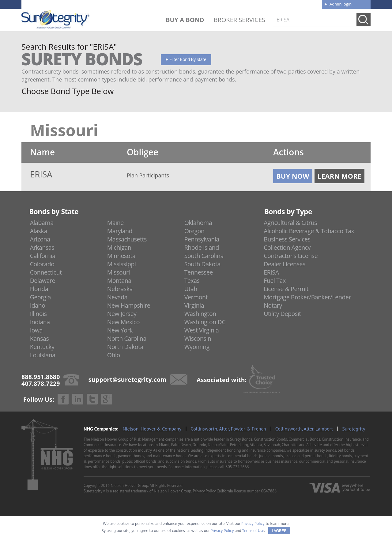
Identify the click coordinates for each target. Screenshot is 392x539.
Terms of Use (253, 531)
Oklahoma (198, 223)
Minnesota (121, 256)
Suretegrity (354, 429)
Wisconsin (198, 338)
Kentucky (42, 347)
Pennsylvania (202, 239)
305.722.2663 (237, 467)
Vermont (196, 297)
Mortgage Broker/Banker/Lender (307, 297)
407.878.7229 (113, 4)
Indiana (40, 322)
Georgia (40, 297)
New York (120, 330)
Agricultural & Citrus (290, 223)
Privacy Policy (204, 491)
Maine (115, 223)
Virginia (194, 305)
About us (222, 4)
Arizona (40, 239)
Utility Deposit (282, 314)
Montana (119, 281)
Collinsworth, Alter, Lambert (304, 429)
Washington (200, 314)
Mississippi (122, 264)
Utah (191, 289)
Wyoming (197, 347)
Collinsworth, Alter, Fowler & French (228, 429)
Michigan (119, 247)
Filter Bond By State (188, 59)
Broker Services (239, 20)
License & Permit (286, 289)
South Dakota (202, 264)
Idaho (38, 305)
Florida (39, 289)
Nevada (117, 297)
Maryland (120, 231)
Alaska (39, 231)
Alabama (42, 223)
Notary (273, 305)
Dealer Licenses (285, 264)
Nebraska (120, 289)
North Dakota (125, 347)
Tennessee (199, 272)
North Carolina (127, 338)
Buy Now (293, 176)
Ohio (114, 355)
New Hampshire (129, 305)
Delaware (43, 281)
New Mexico (124, 322)
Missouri (119, 272)
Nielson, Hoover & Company (152, 429)
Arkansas (42, 247)
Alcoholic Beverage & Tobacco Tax (309, 231)
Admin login (341, 4)
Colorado (42, 264)
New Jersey (122, 314)
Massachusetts (127, 239)
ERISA (271, 272)
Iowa (36, 330)
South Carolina (204, 256)
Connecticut (46, 272)
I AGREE (279, 531)
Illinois (38, 314)
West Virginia (202, 330)
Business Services (287, 239)
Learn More (339, 176)
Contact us (303, 4)
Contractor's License (291, 256)
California (43, 256)
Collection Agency (287, 247)
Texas (192, 281)
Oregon (194, 231)
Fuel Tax (275, 281)
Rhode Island (202, 247)
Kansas (40, 338)
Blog (261, 4)
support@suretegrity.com (128, 379)
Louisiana (43, 355)
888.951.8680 (69, 4)
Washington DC (205, 322)
